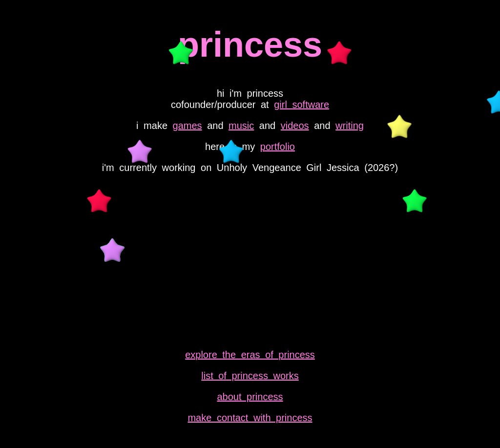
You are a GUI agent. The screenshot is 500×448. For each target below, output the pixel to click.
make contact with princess (250, 418)
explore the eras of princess (250, 355)
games (187, 126)
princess (250, 44)
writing (350, 126)
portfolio (278, 147)
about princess (250, 397)
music (241, 126)
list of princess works (250, 376)
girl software (302, 105)
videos (295, 126)
